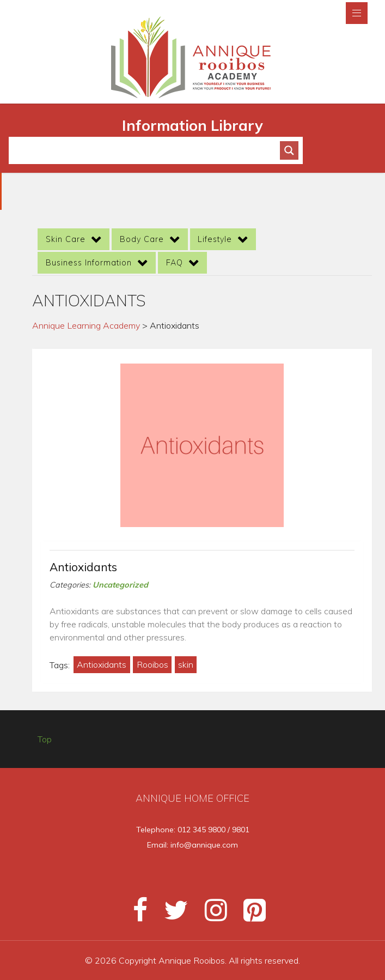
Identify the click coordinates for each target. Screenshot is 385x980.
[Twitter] (171, 915)
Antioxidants (83, 567)
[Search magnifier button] (289, 150)
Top (45, 739)
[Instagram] (211, 915)
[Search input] (149, 150)
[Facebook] (135, 915)
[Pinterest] (248, 915)
